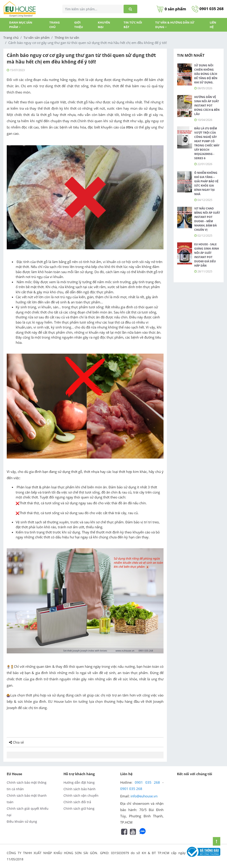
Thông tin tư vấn (67, 38)
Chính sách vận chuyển (81, 795)
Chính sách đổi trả (77, 802)
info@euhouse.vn (144, 796)
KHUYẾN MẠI (104, 25)
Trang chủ (55, 25)
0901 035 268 (208, 9)
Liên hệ (213, 25)
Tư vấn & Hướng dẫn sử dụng (175, 25)
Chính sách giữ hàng (79, 808)
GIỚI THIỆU (79, 25)
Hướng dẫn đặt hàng (79, 782)
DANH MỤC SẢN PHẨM (21, 25)
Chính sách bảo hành (80, 789)
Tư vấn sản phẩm (37, 38)
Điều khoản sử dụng (22, 821)
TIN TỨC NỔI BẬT (133, 25)
